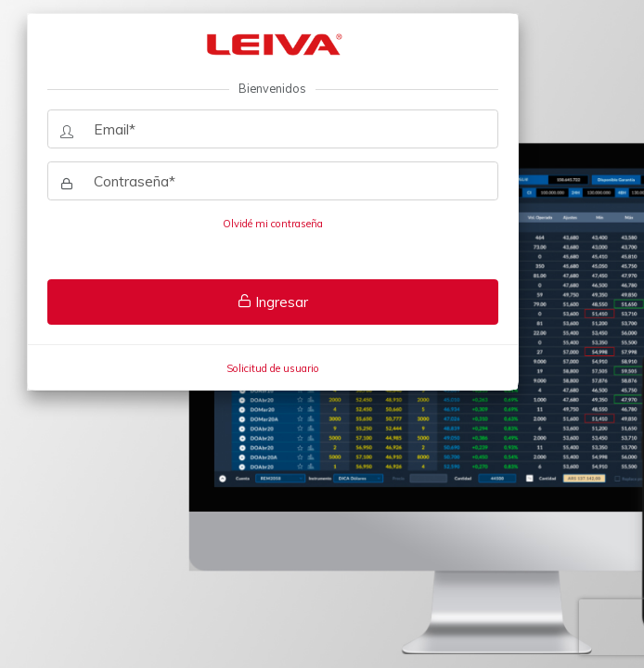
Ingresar (273, 302)
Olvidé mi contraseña (273, 224)
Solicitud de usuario (273, 368)
